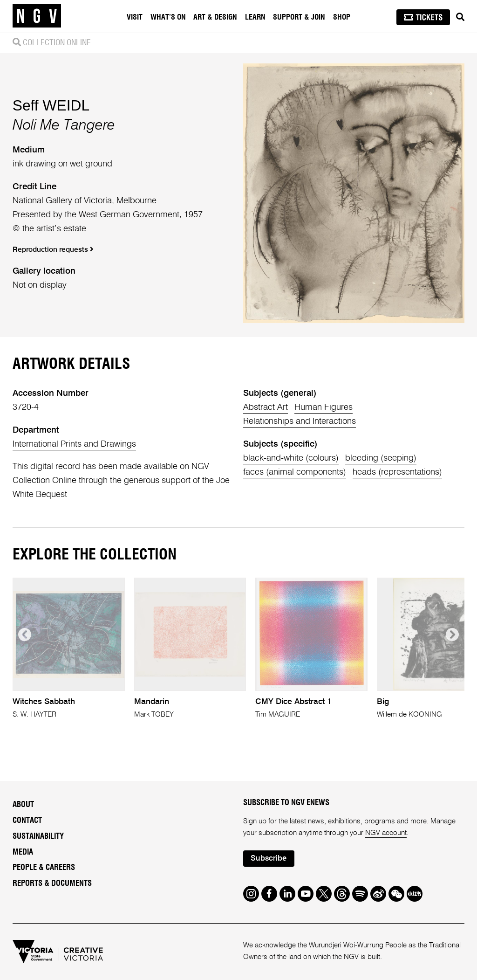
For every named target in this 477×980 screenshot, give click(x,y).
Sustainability (38, 836)
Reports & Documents (52, 883)
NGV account (386, 833)
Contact (27, 821)
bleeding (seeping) (381, 458)
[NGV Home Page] (37, 16)
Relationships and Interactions (300, 421)
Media (23, 852)
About (23, 805)
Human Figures (324, 407)
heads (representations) (397, 472)
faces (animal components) (295, 472)
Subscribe (269, 859)
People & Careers (44, 868)
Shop (342, 17)
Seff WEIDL (51, 105)
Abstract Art (266, 407)
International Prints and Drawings (74, 444)
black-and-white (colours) (291, 458)
